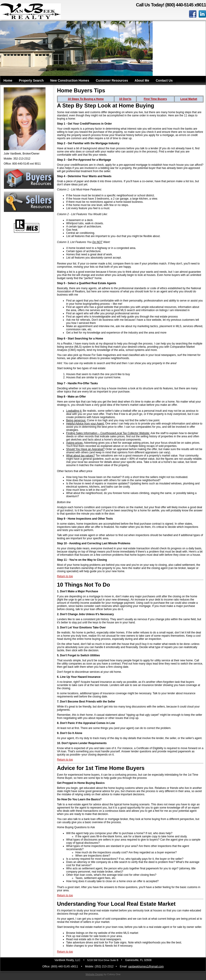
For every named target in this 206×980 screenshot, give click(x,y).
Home (8, 80)
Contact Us (164, 80)
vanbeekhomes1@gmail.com (146, 967)
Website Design (94, 974)
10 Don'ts (125, 99)
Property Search (31, 80)
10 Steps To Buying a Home (86, 99)
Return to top (65, 576)
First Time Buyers (155, 99)
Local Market (189, 99)
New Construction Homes (70, 80)
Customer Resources (112, 80)
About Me (142, 80)
